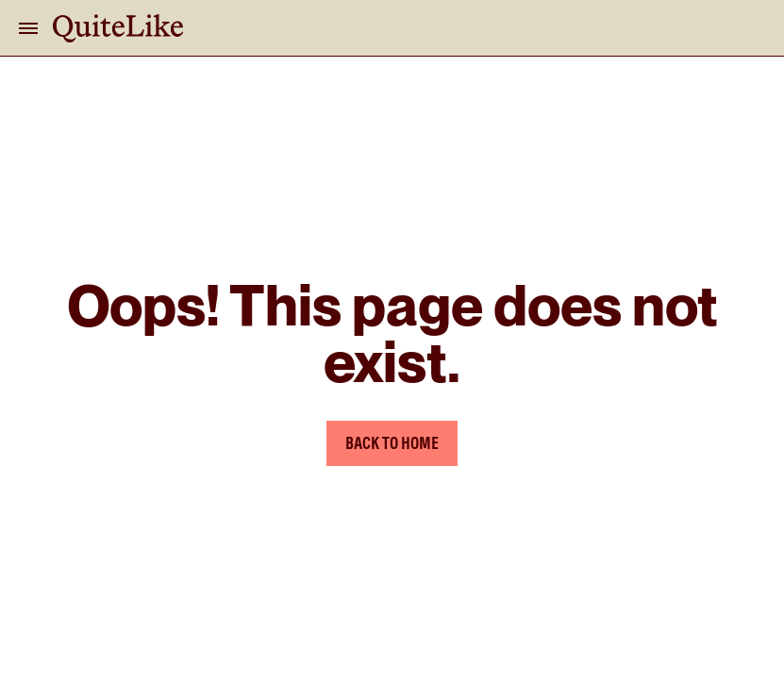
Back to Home (392, 443)
